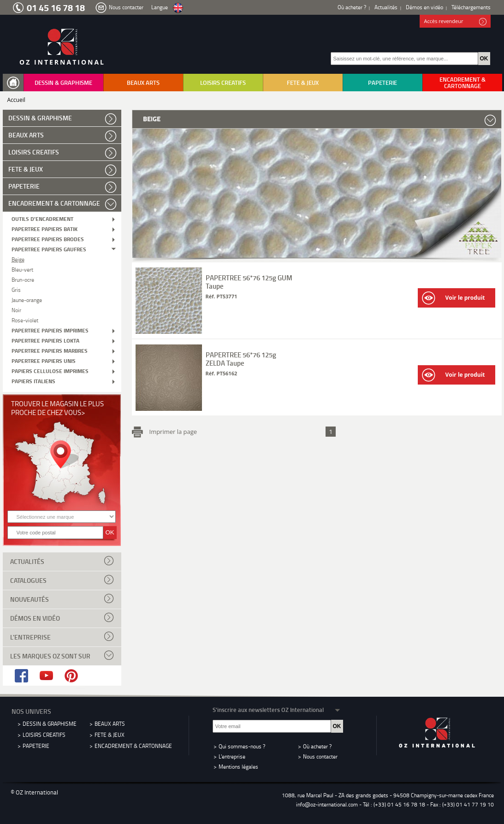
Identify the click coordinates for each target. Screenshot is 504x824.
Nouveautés (62, 599)
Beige (18, 259)
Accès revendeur (455, 22)
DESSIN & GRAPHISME (63, 83)
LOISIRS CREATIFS (223, 83)
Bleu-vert (22, 269)
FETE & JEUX (303, 83)
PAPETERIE (382, 83)
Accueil (16, 100)
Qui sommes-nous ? (242, 746)
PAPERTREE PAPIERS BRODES (48, 239)
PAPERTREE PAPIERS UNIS (44, 360)
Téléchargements (471, 7)
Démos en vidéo (424, 7)
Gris (16, 289)
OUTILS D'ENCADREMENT (42, 218)
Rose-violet (25, 320)
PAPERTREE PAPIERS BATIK (44, 228)
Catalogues (62, 580)
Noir (16, 310)
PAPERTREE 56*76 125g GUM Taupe (249, 282)
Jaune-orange (27, 299)
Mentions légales (238, 767)
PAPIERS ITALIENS (33, 381)
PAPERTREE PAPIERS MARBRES (50, 350)
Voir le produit (454, 298)
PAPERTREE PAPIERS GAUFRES (49, 249)
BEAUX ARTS (143, 83)
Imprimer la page (172, 431)
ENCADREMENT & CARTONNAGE (462, 83)
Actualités (386, 7)
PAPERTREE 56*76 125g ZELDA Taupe (241, 359)
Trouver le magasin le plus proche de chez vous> (57, 408)
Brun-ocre (23, 279)
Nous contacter (126, 7)
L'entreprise (62, 636)
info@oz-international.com (327, 804)
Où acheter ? (352, 7)
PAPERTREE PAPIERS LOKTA (45, 340)
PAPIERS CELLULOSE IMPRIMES (50, 371)
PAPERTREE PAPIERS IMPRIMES (50, 330)
